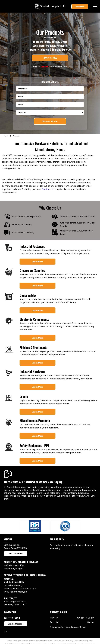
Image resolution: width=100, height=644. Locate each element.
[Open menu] (95, 7)
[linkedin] (6, 632)
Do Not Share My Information (29, 641)
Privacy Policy (12, 641)
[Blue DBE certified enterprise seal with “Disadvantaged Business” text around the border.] (65, 526)
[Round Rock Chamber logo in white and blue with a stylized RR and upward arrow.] (35, 526)
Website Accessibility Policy (83, 641)
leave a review (38, 496)
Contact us (48, 189)
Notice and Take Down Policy (63, 641)
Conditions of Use (46, 641)
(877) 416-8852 (12, 618)
